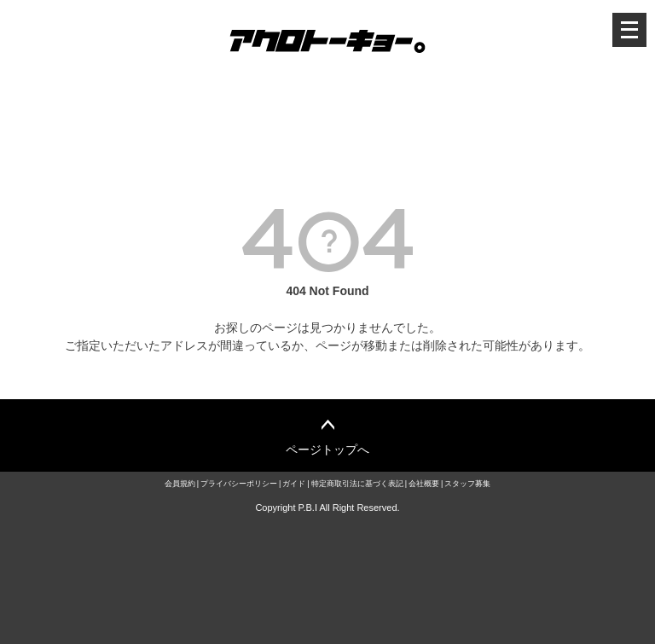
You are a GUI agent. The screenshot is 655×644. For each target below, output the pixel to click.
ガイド (294, 484)
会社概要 (424, 484)
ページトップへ (327, 450)
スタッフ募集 (467, 484)
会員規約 (180, 484)
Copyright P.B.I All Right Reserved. (327, 508)
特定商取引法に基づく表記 (357, 484)
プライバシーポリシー (239, 484)
